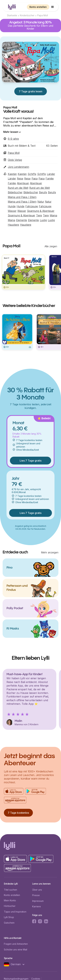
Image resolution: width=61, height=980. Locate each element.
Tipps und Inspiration (15, 912)
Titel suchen (10, 890)
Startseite (12, 15)
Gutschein (9, 923)
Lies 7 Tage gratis (31, 461)
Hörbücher (10, 906)
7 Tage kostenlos (18, 813)
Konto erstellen (38, 7)
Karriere (37, 906)
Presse (36, 895)
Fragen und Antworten (16, 944)
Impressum (38, 901)
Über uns (37, 890)
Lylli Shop (9, 917)
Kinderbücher (27, 15)
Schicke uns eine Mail (16, 950)
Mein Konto (10, 900)
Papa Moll (43, 15)
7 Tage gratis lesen (31, 91)
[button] (53, 7)
